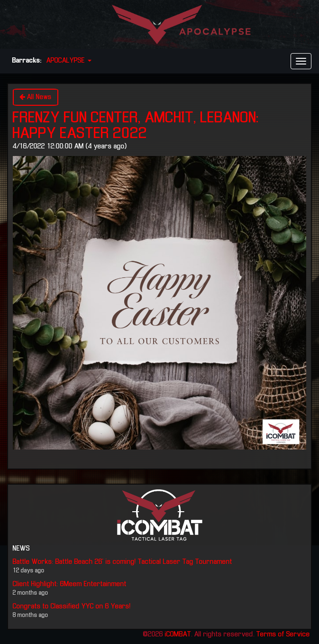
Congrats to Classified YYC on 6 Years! (72, 607)
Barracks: (27, 61)
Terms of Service (283, 635)
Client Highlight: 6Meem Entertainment (70, 584)
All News (36, 97)
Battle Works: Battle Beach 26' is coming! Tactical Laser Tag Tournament (123, 562)
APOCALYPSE (69, 61)
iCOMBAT (178, 635)
